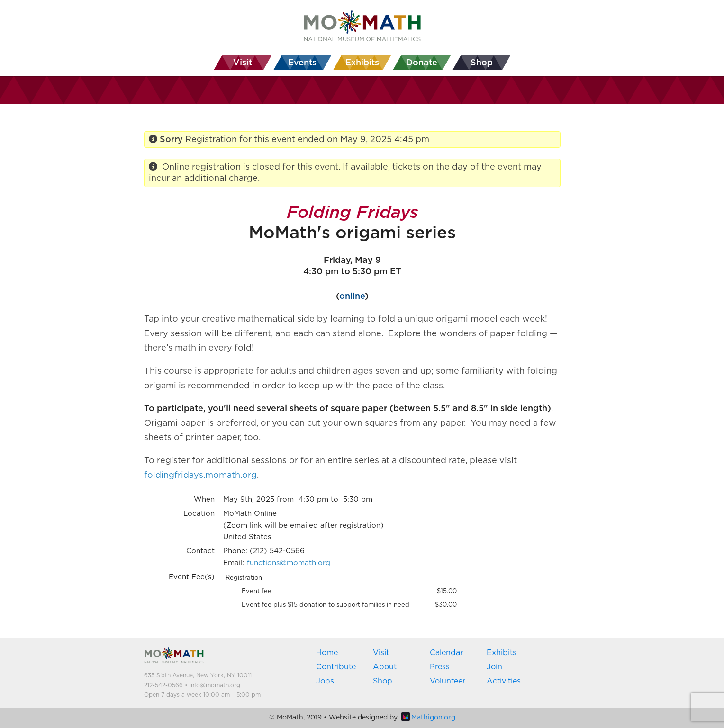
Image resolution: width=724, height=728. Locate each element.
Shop (383, 681)
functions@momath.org (289, 563)
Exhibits (502, 653)
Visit (381, 653)
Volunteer (448, 681)
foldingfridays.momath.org (200, 476)
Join (494, 667)
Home (327, 653)
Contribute (336, 667)
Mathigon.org (428, 718)
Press (440, 667)
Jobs (325, 681)
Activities (504, 681)
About (385, 667)
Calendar (446, 653)
